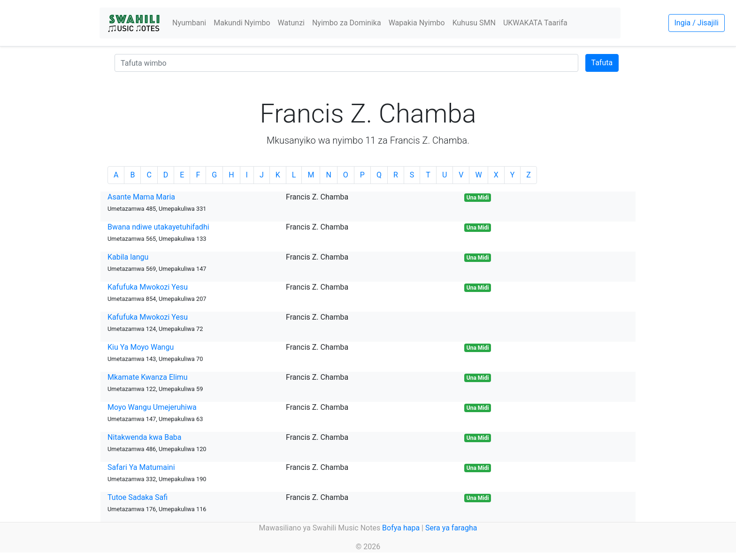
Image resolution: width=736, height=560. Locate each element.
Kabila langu (128, 257)
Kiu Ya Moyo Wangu (141, 347)
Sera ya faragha (451, 528)
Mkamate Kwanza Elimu (148, 377)
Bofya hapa (401, 528)
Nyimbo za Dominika (347, 23)
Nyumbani (189, 23)
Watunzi (291, 23)
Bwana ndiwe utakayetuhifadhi (158, 227)
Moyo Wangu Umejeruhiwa (152, 407)
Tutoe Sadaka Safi (138, 497)
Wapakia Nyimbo (417, 23)
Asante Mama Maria (141, 197)
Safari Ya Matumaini (141, 467)
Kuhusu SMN (474, 23)
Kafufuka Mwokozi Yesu (148, 287)
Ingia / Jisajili (697, 23)
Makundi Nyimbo (242, 23)
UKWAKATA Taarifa (535, 23)
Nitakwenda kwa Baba (145, 437)
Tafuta (602, 63)
